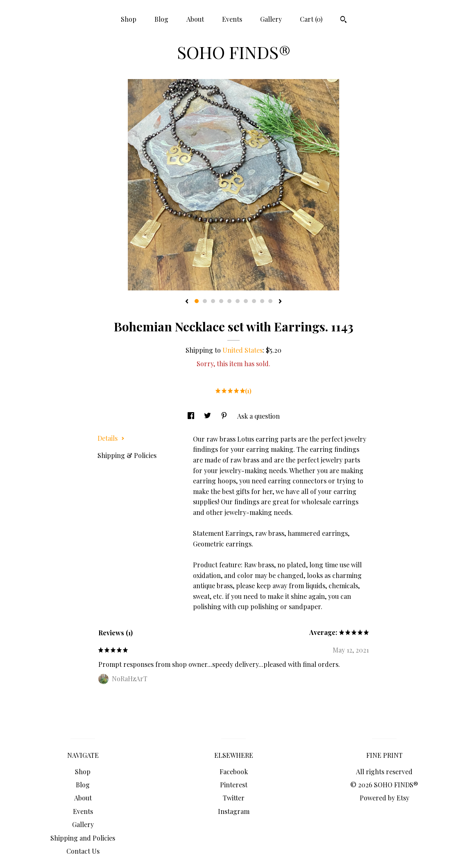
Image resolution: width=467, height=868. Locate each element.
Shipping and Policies (83, 838)
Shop (129, 19)
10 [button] (270, 301)
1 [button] (197, 301)
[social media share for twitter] (208, 416)
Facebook (234, 772)
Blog (161, 19)
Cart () (311, 19)
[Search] (343, 20)
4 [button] (221, 301)
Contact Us (83, 851)
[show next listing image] (280, 302)
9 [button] (262, 301)
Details (111, 438)
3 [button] (213, 301)
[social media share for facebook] (192, 416)
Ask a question (258, 416)
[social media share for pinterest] (225, 416)
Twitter (234, 798)
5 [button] (229, 301)
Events (232, 19)
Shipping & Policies (127, 455)
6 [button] (238, 301)
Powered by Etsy (384, 798)
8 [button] (254, 301)
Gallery (271, 19)
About (195, 19)
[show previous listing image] (187, 302)
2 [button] (205, 301)
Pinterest (234, 785)
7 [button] (246, 301)
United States (243, 350)
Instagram (234, 811)
